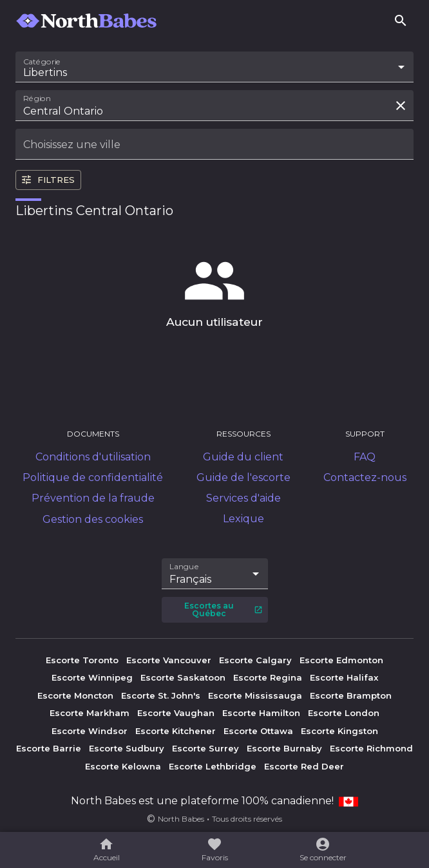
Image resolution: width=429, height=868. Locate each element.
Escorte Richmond (371, 748)
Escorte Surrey (205, 748)
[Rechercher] (401, 21)
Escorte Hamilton (261, 713)
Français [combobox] (190, 579)
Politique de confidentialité (93, 477)
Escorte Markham (90, 713)
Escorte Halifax (344, 677)
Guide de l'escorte (243, 477)
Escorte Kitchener (176, 731)
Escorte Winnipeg (92, 677)
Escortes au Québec (224, 609)
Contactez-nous (365, 477)
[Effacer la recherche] (401, 106)
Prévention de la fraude (93, 498)
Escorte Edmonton (341, 660)
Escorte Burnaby (284, 748)
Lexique (243, 519)
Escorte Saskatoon (183, 677)
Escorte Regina (268, 677)
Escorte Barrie (49, 748)
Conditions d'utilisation (93, 457)
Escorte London (344, 713)
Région (37, 99)
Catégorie (42, 62)
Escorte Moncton (75, 695)
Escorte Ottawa (258, 731)
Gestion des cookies (93, 519)
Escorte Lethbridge (213, 766)
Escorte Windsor (90, 731)
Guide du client (243, 457)
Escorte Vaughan (176, 713)
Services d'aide (243, 498)
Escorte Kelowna (123, 766)
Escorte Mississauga (255, 695)
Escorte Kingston (339, 731)
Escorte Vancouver (169, 660)
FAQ (365, 457)
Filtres (48, 180)
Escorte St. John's (161, 695)
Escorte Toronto (82, 660)
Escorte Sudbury (127, 748)
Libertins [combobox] (45, 72)
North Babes (181, 819)
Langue (185, 566)
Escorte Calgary (255, 660)
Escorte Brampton (351, 695)
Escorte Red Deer (304, 766)
